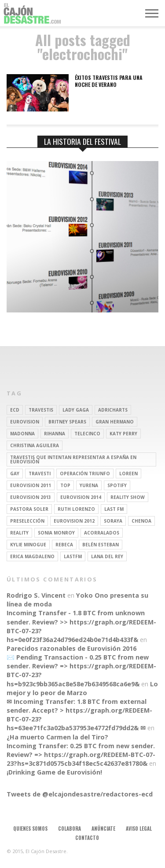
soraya (113, 521)
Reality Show (128, 497)
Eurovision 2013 (31, 497)
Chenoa (141, 521)
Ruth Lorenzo (76, 509)
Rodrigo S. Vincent (36, 595)
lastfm (73, 556)
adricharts (113, 410)
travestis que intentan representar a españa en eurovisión (73, 459)
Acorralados (102, 533)
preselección (27, 521)
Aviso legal (139, 829)
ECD (15, 410)
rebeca (64, 545)
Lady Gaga (76, 410)
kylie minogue (28, 545)
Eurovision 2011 (31, 485)
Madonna (22, 434)
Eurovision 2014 (81, 497)
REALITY (19, 533)
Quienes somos (30, 829)
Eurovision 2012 (74, 521)
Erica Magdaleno (32, 556)
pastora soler (29, 509)
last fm (114, 509)
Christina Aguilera (35, 445)
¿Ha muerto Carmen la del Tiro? (57, 737)
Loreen (128, 473)
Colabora (70, 829)
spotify (117, 485)
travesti (40, 473)
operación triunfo (85, 473)
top (65, 485)
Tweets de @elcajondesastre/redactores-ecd (80, 794)
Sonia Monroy (56, 533)
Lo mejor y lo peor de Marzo (82, 688)
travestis (41, 410)
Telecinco (87, 434)
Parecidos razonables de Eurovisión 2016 (71, 648)
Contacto (87, 838)
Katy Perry (123, 434)
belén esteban (101, 545)
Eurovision (25, 422)
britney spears (67, 422)
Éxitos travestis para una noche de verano (109, 81)
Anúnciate (103, 829)
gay (15, 473)
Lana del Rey (107, 556)
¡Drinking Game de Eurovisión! (54, 772)
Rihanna (55, 434)
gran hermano (115, 422)
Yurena (89, 485)
